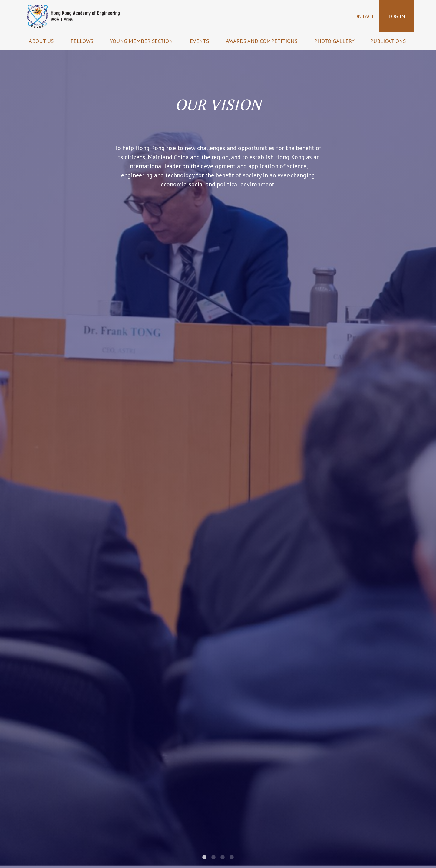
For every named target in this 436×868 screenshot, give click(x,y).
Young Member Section (142, 41)
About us (42, 41)
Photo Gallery (334, 41)
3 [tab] (223, 857)
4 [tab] (232, 857)
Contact (363, 16)
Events (200, 41)
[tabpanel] (218, 434)
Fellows (83, 41)
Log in (397, 16)
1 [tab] (204, 857)
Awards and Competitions (262, 41)
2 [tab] (213, 857)
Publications (389, 41)
